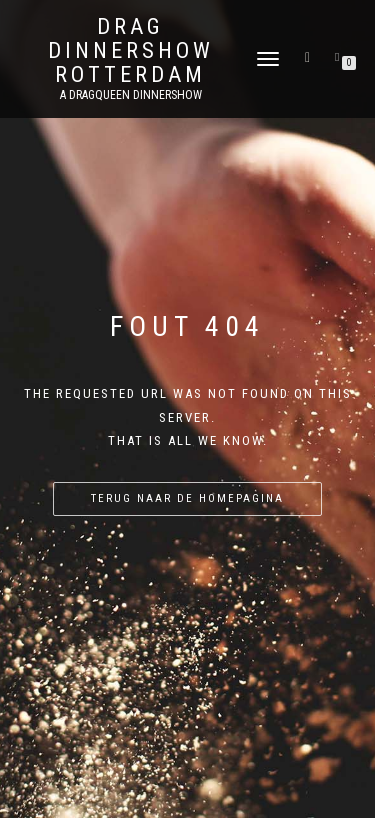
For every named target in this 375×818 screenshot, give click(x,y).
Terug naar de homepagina (187, 498)
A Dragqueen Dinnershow (131, 95)
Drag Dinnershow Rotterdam (131, 51)
